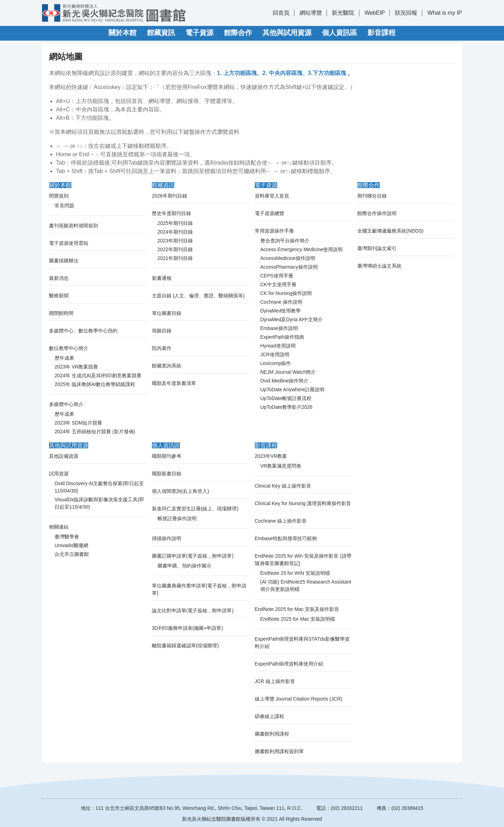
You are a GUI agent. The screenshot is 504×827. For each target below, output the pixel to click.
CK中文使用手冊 (278, 284)
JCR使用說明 (275, 354)
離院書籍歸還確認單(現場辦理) (185, 646)
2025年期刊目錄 (175, 223)
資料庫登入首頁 (272, 196)
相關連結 (59, 527)
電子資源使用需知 (69, 243)
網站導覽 (311, 13)
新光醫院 (343, 13)
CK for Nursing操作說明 (286, 293)
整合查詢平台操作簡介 (285, 241)
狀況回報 (406, 13)
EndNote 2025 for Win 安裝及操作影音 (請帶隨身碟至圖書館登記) (303, 560)
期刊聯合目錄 (372, 196)
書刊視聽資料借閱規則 (73, 226)
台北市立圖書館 (72, 554)
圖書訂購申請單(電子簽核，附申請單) (193, 556)
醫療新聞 (59, 296)
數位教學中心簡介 (69, 348)
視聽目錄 (162, 331)
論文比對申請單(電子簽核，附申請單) (193, 611)
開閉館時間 (61, 313)
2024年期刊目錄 (175, 232)
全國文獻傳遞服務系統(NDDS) (390, 231)
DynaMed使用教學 (281, 311)
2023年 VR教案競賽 (76, 367)
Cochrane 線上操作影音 (281, 521)
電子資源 (199, 33)
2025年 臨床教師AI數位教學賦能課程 (95, 384)
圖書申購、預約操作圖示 (184, 566)
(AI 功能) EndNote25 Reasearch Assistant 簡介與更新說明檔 (306, 585)
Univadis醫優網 (71, 545)
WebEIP (374, 13)
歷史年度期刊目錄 (171, 213)
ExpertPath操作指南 (282, 337)
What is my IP (445, 13)
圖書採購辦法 (64, 261)
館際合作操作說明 (377, 213)
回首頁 (281, 13)
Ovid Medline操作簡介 (285, 381)
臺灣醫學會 (67, 537)
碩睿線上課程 (269, 716)
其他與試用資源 (287, 33)
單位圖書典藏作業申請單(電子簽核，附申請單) (199, 589)
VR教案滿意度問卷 (281, 466)
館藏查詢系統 (167, 366)
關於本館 (122, 33)
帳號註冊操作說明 (177, 518)
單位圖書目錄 (167, 313)
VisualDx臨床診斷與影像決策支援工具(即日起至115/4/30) (99, 503)
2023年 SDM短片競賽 (78, 423)
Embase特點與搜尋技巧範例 (286, 538)
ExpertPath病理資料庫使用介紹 (289, 664)
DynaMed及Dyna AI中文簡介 (292, 319)
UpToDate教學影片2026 (286, 407)
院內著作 (162, 348)
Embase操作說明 (279, 328)
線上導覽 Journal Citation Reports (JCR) (299, 699)
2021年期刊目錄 (175, 258)
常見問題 (64, 206)
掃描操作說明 (167, 538)
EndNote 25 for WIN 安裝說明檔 (295, 573)
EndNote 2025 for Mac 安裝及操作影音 (297, 609)
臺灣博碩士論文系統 (379, 266)
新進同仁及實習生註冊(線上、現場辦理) (195, 509)
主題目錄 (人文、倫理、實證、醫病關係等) (198, 296)
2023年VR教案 (271, 456)
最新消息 (59, 278)
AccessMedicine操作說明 (288, 258)
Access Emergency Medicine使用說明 (302, 249)
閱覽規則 (59, 196)
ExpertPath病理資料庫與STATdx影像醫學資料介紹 (302, 643)
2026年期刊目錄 (170, 196)
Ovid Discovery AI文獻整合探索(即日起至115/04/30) (99, 487)
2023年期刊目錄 (175, 241)
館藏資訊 (161, 33)
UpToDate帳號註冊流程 (286, 398)
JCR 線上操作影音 (275, 681)
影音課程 (381, 33)
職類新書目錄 (167, 474)
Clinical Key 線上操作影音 (283, 486)
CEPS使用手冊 (277, 276)
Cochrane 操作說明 (282, 302)
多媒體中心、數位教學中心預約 (83, 331)
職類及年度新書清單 (174, 383)
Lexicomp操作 (276, 363)
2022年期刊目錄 (175, 249)
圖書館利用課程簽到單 (279, 751)
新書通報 (162, 278)
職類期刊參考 (167, 456)
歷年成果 (64, 358)
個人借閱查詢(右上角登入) (180, 491)
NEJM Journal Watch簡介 (288, 372)
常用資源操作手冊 (274, 231)
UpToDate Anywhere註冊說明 (293, 390)
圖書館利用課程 (272, 734)
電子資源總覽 (269, 213)
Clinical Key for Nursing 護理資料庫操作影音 (303, 503)
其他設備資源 (64, 456)
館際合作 (238, 33)
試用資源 (59, 474)
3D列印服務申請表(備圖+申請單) (187, 628)
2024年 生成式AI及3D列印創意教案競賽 (98, 375)
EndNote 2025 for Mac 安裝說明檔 (298, 619)
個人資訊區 (339, 33)
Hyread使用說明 (278, 346)
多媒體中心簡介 (66, 404)
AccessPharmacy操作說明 (289, 267)
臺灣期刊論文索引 (377, 248)
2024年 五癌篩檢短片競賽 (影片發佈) (95, 432)
